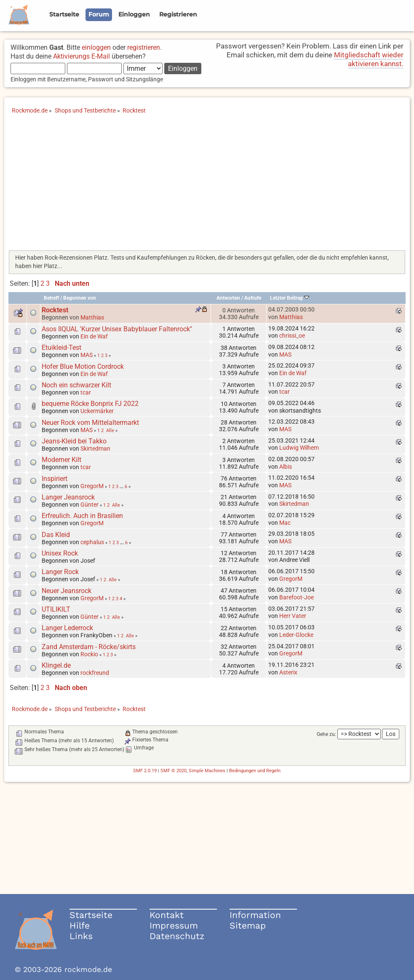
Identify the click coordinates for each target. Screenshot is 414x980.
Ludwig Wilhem (299, 448)
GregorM (92, 486)
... (122, 486)
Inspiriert (55, 479)
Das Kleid (56, 535)
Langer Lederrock (67, 628)
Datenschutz (177, 936)
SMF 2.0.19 (145, 771)
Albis (286, 467)
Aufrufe (253, 298)
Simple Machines (207, 771)
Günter (89, 505)
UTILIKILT (56, 609)
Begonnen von (80, 298)
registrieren (144, 47)
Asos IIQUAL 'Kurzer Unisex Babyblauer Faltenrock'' (117, 329)
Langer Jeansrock (68, 497)
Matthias (92, 317)
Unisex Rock (60, 553)
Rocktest (55, 310)
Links (81, 936)
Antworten (228, 298)
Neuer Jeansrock (67, 591)
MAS (87, 355)
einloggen (96, 47)
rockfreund (95, 673)
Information (255, 915)
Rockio (89, 654)
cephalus (92, 542)
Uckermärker (97, 411)
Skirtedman (95, 448)
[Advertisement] (207, 185)
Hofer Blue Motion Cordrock (83, 366)
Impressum (174, 925)
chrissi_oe (292, 336)
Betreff (51, 298)
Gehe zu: (326, 734)
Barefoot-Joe (296, 597)
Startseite (91, 915)
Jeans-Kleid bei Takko (74, 441)
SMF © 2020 (174, 771)
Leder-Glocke (296, 635)
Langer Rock (60, 572)
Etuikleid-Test (61, 348)
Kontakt (167, 915)
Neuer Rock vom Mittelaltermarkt (90, 423)
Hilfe (80, 925)
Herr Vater (293, 616)
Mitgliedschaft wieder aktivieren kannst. (369, 59)
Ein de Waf (94, 336)
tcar (86, 392)
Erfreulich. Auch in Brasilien (82, 516)
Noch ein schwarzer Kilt (76, 385)
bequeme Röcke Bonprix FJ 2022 (90, 404)
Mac (285, 523)
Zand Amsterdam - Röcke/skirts (89, 647)
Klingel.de (56, 665)
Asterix (288, 672)
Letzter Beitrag (290, 298)
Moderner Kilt (61, 460)
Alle (110, 430)
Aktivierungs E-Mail (81, 56)
